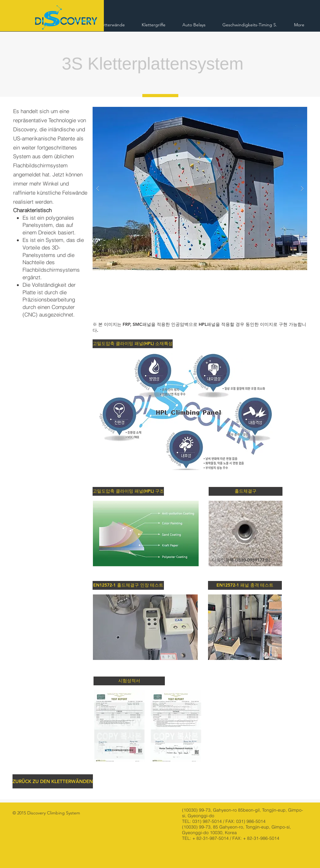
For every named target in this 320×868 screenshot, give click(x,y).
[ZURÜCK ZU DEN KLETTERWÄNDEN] (53, 781)
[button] (132, 344)
